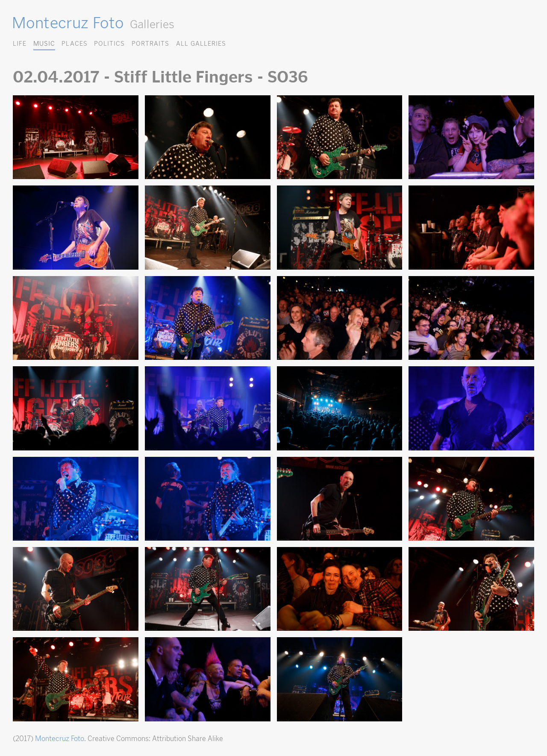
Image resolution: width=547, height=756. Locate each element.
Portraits (150, 43)
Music (44, 43)
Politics (109, 43)
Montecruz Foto (68, 23)
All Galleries (201, 43)
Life (20, 43)
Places (74, 43)
